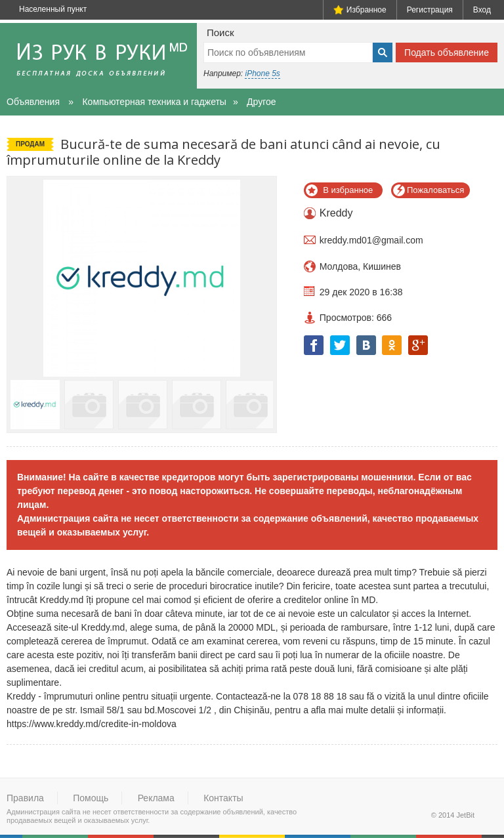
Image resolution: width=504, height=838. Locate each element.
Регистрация (430, 10)
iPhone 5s (262, 73)
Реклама (156, 798)
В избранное (348, 190)
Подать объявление (447, 52)
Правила (25, 798)
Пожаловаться (435, 190)
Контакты (223, 798)
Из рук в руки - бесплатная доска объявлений (98, 56)
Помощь (91, 798)
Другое (261, 102)
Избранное (360, 10)
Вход (482, 10)
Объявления (33, 102)
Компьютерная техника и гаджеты (154, 102)
